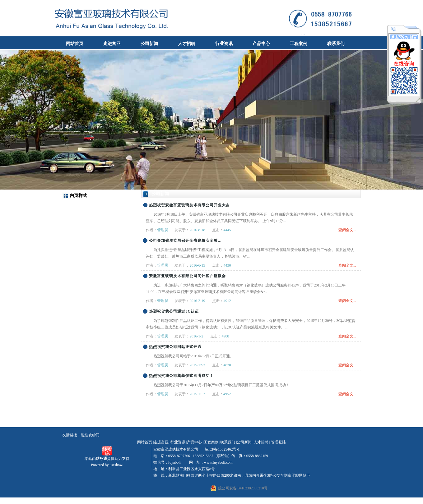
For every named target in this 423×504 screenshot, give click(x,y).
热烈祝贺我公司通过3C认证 (174, 311)
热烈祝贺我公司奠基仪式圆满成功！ (181, 376)
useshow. (116, 465)
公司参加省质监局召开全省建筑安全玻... (185, 241)
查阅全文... (347, 230)
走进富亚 (112, 44)
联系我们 (336, 44)
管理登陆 (278, 442)
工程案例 (299, 44)
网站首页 (75, 44)
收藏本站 (412, 5)
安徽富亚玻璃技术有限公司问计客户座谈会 (187, 276)
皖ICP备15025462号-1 (222, 449)
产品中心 (261, 44)
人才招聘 (187, 44)
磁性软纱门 (90, 435)
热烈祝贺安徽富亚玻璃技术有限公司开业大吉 (189, 205)
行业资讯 (224, 44)
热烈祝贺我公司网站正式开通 (175, 347)
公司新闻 (149, 44)
